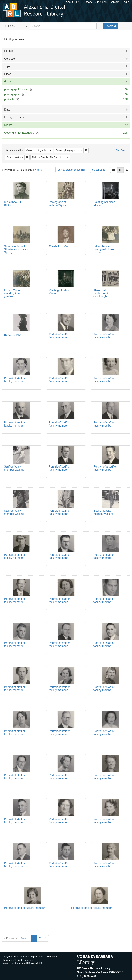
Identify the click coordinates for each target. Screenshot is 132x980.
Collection (10, 59)
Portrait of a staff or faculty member (105, 468)
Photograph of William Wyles (57, 204)
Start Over (120, 150)
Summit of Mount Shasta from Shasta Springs (16, 249)
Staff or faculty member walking (14, 468)
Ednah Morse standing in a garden (12, 293)
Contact (114, 2)
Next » (39, 170)
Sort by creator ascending (72, 170)
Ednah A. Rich (13, 335)
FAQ (79, 2)
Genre (8, 82)
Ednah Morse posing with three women (104, 249)
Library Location (14, 117)
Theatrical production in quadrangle (101, 293)
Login (126, 2)
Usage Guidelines (96, 2)
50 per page (100, 170)
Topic (7, 66)
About (69, 2)
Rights (8, 125)
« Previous (10, 938)
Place (8, 74)
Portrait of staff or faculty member (59, 336)
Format (9, 51)
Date (7, 110)
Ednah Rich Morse (60, 247)
